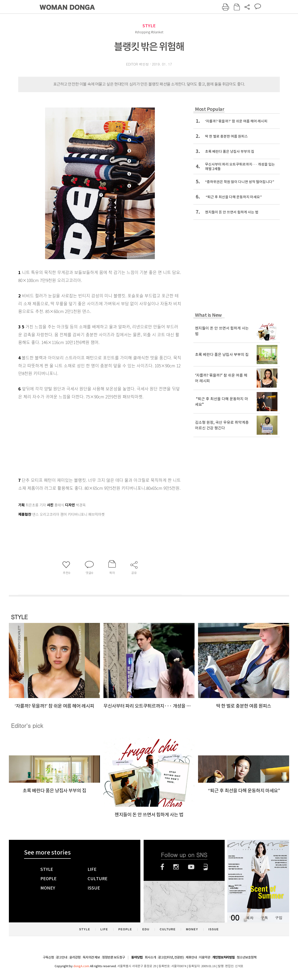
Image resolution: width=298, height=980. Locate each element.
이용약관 (205, 957)
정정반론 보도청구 (114, 957)
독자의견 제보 (91, 957)
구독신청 (48, 957)
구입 (279, 918)
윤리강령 (75, 957)
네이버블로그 (206, 867)
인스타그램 (176, 867)
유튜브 (191, 867)
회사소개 (150, 957)
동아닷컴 (137, 957)
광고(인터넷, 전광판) (171, 957)
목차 (250, 918)
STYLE (149, 26)
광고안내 (62, 957)
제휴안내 (191, 957)
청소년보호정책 (247, 957)
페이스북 (162, 867)
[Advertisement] (88, 437)
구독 (264, 918)
